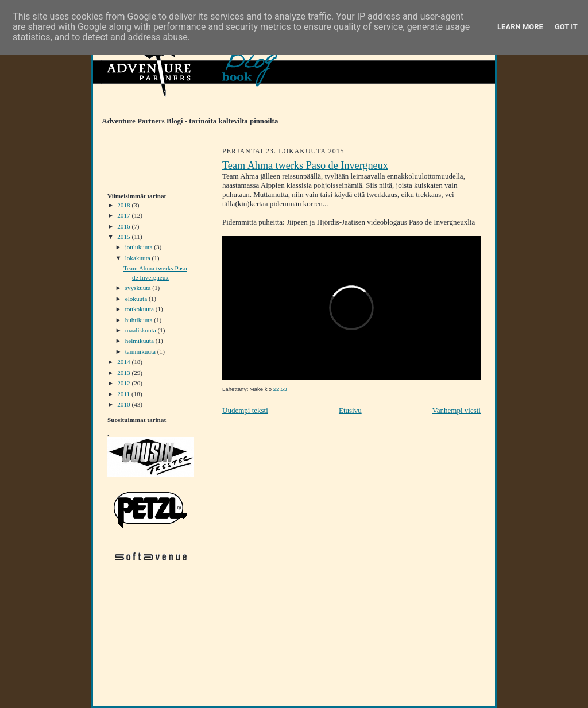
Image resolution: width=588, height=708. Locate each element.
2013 (124, 373)
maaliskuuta (142, 330)
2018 (124, 205)
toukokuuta (140, 309)
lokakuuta (139, 258)
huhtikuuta (140, 320)
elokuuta (137, 299)
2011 (124, 394)
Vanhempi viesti (457, 410)
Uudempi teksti (245, 410)
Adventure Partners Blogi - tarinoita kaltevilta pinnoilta (185, 121)
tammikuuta (141, 351)
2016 (124, 226)
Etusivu (350, 410)
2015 (124, 237)
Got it (566, 27)
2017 (124, 215)
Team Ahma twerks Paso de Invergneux (305, 165)
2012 (124, 383)
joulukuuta (140, 247)
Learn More (520, 27)
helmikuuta (140, 341)
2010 (124, 404)
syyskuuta (139, 288)
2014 (124, 362)
